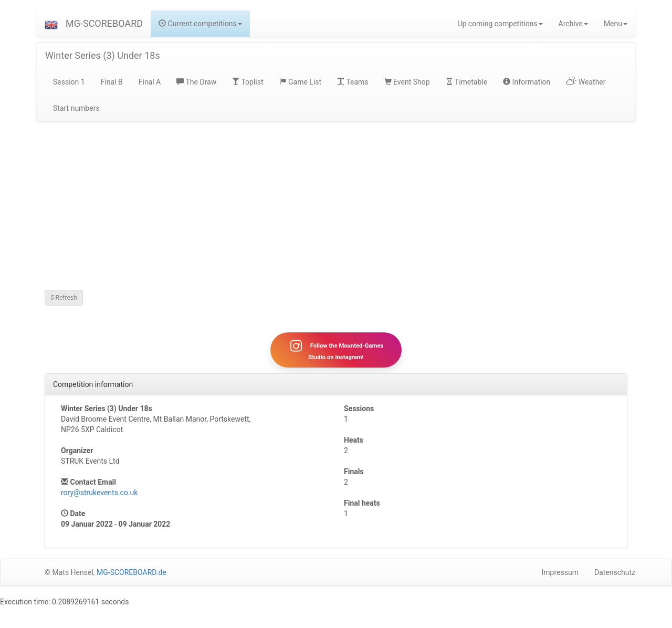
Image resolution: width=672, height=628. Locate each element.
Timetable (467, 82)
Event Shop (407, 82)
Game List (301, 82)
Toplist (248, 82)
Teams (353, 82)
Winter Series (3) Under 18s (103, 55)
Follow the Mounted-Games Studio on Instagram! (336, 350)
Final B (112, 82)
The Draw (196, 82)
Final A (150, 82)
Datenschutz (615, 572)
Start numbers (76, 108)
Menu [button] (616, 24)
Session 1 (69, 82)
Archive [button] (573, 24)
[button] (51, 24)
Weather (586, 82)
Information (527, 82)
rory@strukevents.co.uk (99, 493)
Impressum (560, 572)
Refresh (64, 298)
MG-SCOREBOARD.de (132, 572)
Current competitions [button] (200, 24)
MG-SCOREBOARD (104, 23)
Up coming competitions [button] (500, 24)
